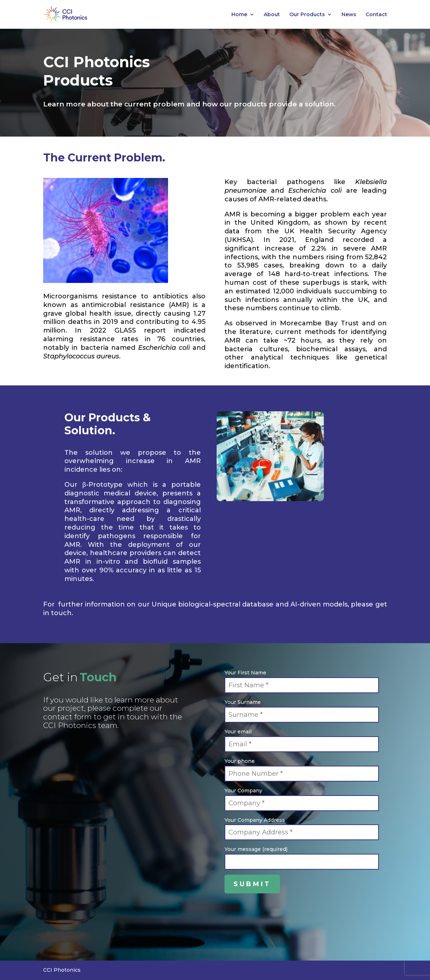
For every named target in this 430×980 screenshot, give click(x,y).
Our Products (307, 15)
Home (239, 15)
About (272, 15)
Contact (376, 15)
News (349, 15)
